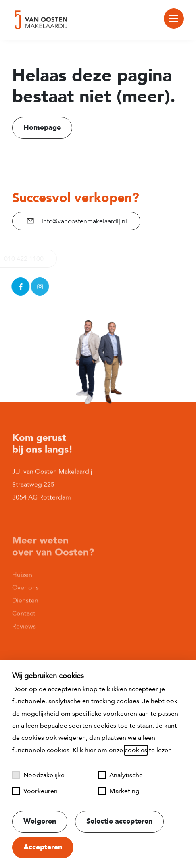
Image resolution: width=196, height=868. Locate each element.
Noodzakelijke (38, 775)
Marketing (119, 791)
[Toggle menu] (174, 19)
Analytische (120, 775)
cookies (136, 750)
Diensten (25, 622)
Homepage (42, 128)
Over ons (25, 610)
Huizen (22, 597)
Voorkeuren (35, 791)
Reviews (24, 648)
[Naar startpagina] (41, 20)
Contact (24, 635)
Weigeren (40, 821)
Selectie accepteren (119, 821)
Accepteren (43, 847)
